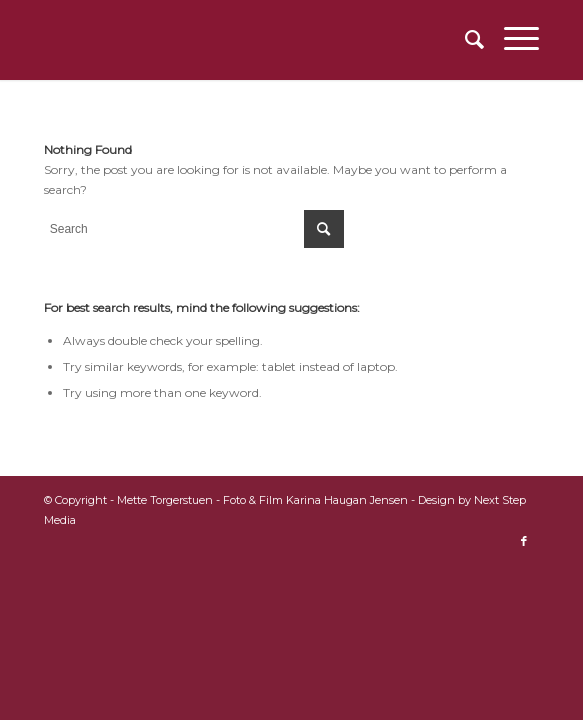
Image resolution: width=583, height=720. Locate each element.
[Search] (464, 40)
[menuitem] (464, 40)
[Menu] (511, 40)
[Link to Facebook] (524, 541)
